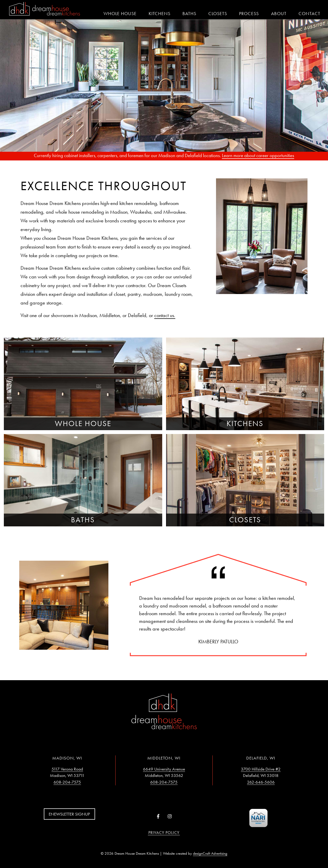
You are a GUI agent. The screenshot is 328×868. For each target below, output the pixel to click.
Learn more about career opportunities (258, 155)
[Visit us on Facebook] (158, 817)
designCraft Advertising (210, 853)
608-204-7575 (67, 782)
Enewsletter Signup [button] (69, 814)
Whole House (120, 14)
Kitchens (160, 14)
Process (249, 14)
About (279, 14)
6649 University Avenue (164, 769)
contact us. (165, 315)
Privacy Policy (164, 833)
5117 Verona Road (67, 769)
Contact (309, 14)
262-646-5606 (261, 782)
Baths (189, 14)
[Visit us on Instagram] (170, 817)
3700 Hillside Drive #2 (261, 769)
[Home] (45, 9)
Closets (218, 14)
